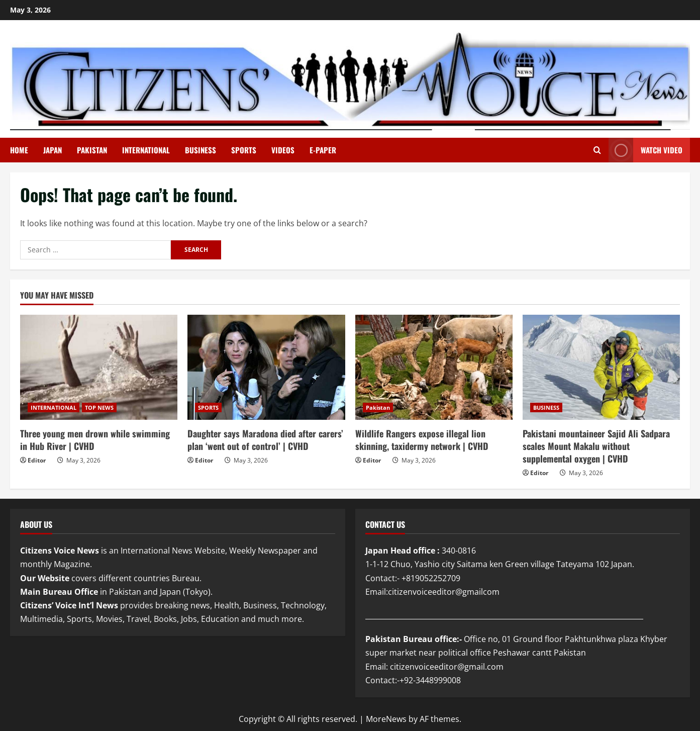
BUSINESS (201, 150)
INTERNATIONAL (146, 150)
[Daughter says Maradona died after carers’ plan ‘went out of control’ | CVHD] (266, 367)
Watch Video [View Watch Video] (645, 150)
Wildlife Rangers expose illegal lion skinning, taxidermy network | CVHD (422, 440)
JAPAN (53, 150)
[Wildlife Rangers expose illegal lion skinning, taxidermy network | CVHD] (434, 367)
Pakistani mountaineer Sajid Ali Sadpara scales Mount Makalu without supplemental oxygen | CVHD (596, 446)
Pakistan (378, 407)
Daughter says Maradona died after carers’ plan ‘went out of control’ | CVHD (265, 440)
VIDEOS (283, 150)
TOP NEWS (99, 407)
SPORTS (244, 150)
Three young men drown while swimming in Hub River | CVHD (95, 440)
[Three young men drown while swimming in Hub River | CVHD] (99, 367)
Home (19, 150)
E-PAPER (323, 150)
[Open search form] (597, 150)
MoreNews (386, 719)
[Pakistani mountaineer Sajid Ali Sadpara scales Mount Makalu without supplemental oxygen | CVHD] (601, 367)
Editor (37, 460)
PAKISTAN (92, 150)
